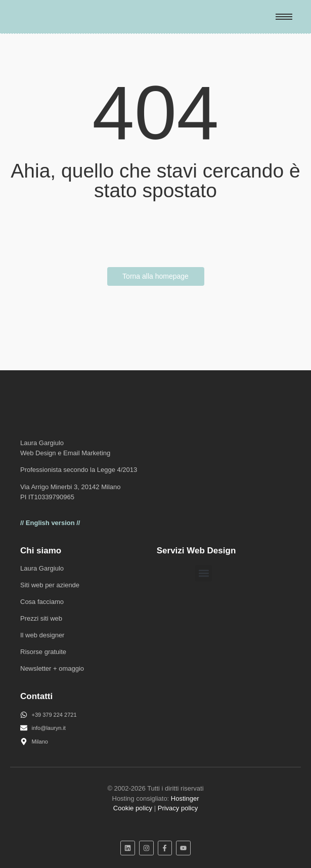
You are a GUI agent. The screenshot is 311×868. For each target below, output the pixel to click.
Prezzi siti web (41, 618)
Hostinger (185, 798)
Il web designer (42, 635)
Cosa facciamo (42, 602)
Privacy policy (178, 808)
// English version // (50, 523)
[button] (204, 573)
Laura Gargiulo (42, 568)
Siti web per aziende (50, 585)
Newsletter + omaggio (52, 668)
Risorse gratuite (43, 652)
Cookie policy (133, 808)
